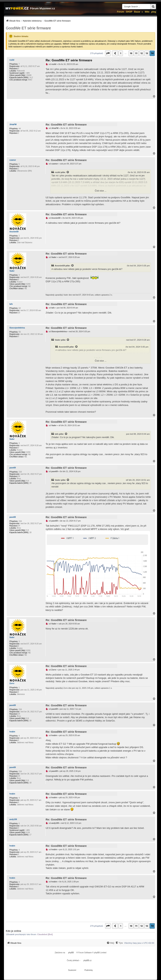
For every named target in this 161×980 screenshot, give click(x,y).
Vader (12, 271)
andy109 (13, 819)
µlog (154, 12)
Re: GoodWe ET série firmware (69, 60)
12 (141, 53)
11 (136, 53)
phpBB (71, 953)
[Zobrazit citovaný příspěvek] (68, 172)
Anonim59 (14, 232)
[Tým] (119, 943)
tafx (11, 304)
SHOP (129, 12)
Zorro (12, 683)
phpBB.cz (88, 960)
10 (131, 53)
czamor (13, 160)
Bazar (137, 12)
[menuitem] (38, 21)
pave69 (13, 468)
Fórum (120, 12)
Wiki (147, 12)
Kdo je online (14, 931)
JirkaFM (13, 124)
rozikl (12, 60)
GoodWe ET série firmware (28, 28)
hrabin (12, 732)
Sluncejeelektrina (17, 328)
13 (147, 53)
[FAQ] (110, 943)
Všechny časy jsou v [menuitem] (139, 943)
